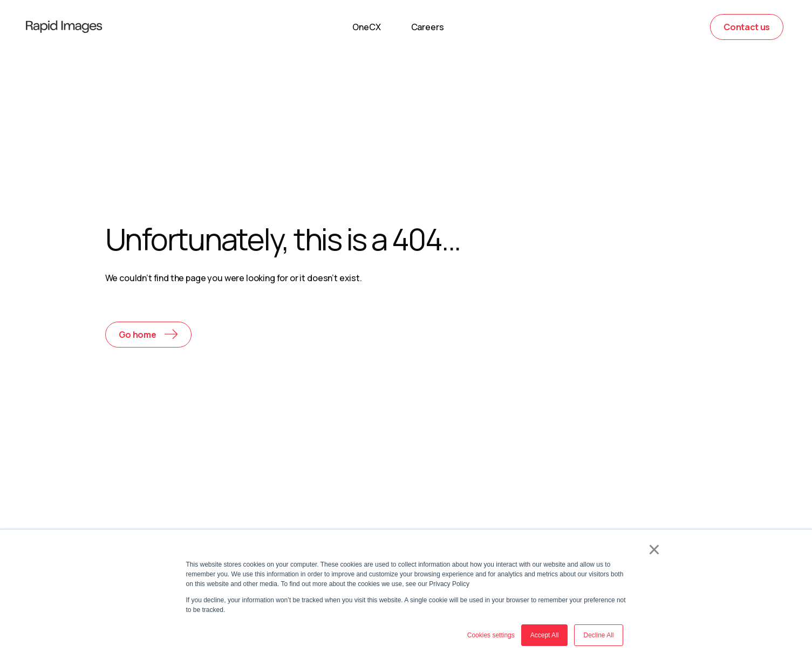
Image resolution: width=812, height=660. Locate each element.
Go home (138, 335)
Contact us (747, 27)
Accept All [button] (545, 635)
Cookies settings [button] (491, 635)
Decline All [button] (598, 635)
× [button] (654, 549)
